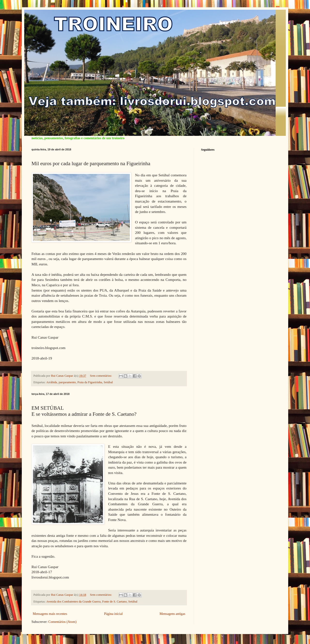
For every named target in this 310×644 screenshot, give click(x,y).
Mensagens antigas (172, 614)
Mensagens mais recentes (50, 614)
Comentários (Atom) (62, 622)
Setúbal (108, 382)
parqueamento (67, 382)
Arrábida (52, 382)
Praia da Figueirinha (90, 382)
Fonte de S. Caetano (114, 602)
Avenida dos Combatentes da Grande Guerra (74, 602)
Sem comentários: (101, 376)
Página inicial (113, 614)
